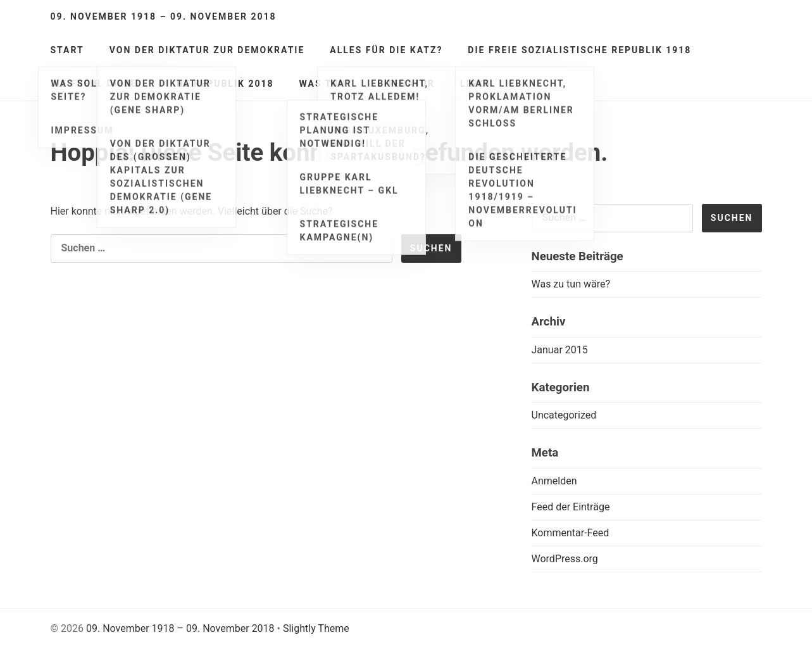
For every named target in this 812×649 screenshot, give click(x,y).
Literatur (406, 84)
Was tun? (326, 84)
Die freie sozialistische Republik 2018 (162, 84)
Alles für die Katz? (386, 50)
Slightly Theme (316, 628)
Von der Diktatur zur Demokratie (207, 50)
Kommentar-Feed (571, 533)
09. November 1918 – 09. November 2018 (164, 16)
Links (476, 84)
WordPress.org (565, 559)
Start (67, 50)
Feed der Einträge (571, 507)
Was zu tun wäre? (571, 284)
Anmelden (554, 481)
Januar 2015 (560, 350)
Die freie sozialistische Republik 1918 (579, 50)
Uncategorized (564, 415)
